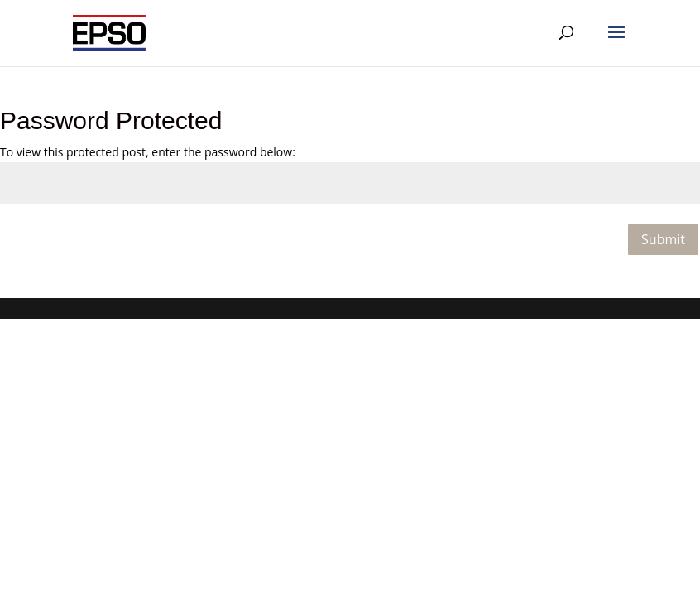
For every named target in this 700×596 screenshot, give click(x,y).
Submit (663, 239)
